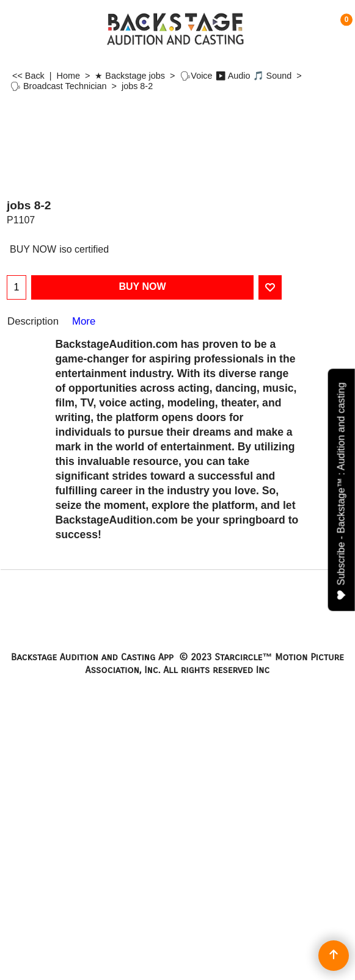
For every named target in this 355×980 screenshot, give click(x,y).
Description (33, 321)
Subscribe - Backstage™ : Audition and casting (341, 492)
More (84, 321)
